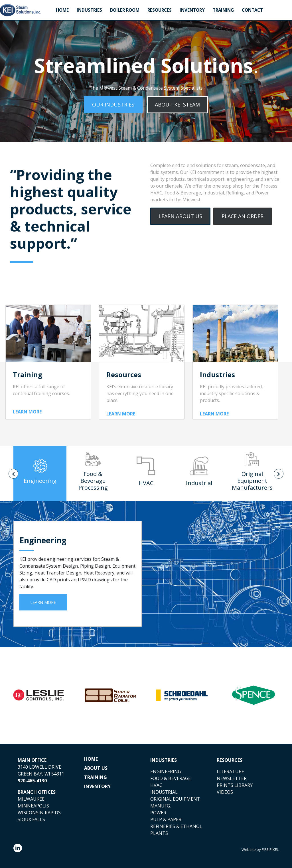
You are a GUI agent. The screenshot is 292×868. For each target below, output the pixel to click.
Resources (160, 10)
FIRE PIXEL (270, 849)
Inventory (192, 10)
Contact (252, 10)
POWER (158, 813)
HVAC (156, 785)
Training (223, 10)
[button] (113, 105)
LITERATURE (230, 771)
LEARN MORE (27, 412)
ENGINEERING (166, 771)
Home (62, 10)
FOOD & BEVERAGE (171, 778)
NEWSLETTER (232, 778)
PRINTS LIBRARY (235, 785)
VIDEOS (225, 792)
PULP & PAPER (166, 819)
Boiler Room (125, 10)
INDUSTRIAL (164, 792)
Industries (89, 10)
